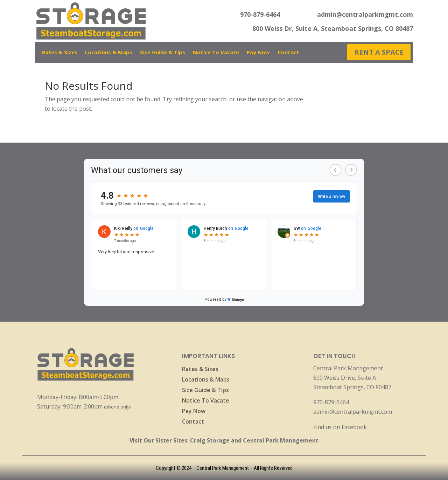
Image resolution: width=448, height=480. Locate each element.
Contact (288, 53)
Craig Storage (210, 440)
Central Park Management (281, 440)
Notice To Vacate (216, 53)
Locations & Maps (109, 53)
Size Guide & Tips (163, 53)
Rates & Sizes (60, 53)
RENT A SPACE (379, 52)
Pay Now (258, 53)
